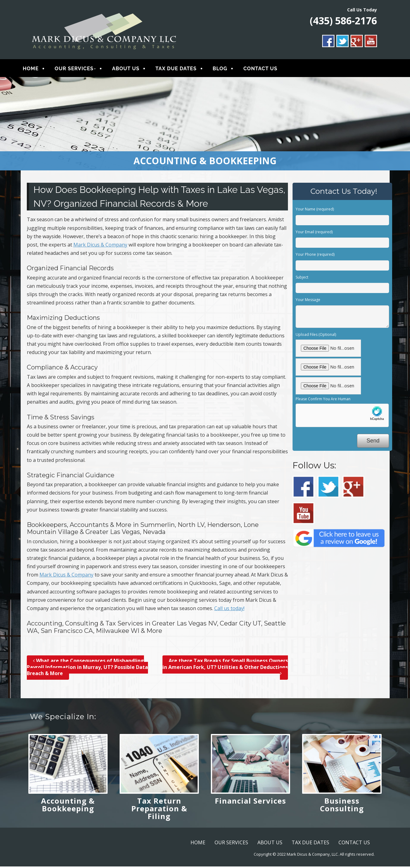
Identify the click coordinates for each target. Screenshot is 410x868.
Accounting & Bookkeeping (68, 806)
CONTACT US (265, 69)
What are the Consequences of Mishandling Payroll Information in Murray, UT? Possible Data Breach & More (87, 668)
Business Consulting (342, 806)
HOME (35, 69)
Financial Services (250, 802)
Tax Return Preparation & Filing (159, 810)
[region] (205, 125)
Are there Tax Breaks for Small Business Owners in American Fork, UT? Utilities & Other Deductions (225, 668)
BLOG (224, 69)
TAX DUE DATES (181, 69)
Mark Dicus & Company (100, 246)
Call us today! (229, 609)
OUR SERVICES (79, 69)
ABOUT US (130, 69)
